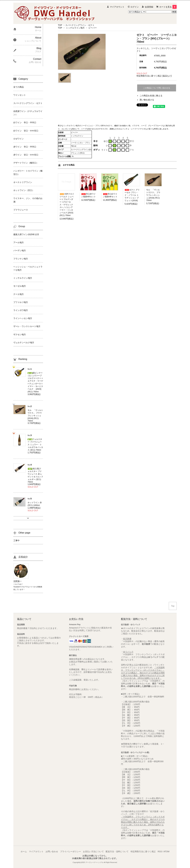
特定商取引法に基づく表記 (143, 851)
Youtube (16, 587)
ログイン (135, 7)
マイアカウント (117, 7)
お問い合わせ (52, 851)
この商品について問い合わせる (157, 88)
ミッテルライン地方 (75, 28)
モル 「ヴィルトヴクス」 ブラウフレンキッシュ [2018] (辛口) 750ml (153, 195)
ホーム (24, 851)
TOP (60, 25)
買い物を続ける (147, 100)
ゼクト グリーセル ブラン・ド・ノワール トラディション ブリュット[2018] (132, 195)
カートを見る (168, 7)
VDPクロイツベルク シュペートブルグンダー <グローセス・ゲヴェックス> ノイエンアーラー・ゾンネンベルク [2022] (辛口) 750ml (67, 205)
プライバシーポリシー (71, 851)
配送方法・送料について (117, 851)
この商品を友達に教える (151, 96)
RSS (160, 851)
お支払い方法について (93, 851)
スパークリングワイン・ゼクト (80, 25)
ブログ (23, 587)
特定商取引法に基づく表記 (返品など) (154, 76)
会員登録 (149, 7)
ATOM (166, 851)
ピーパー (93, 28)
